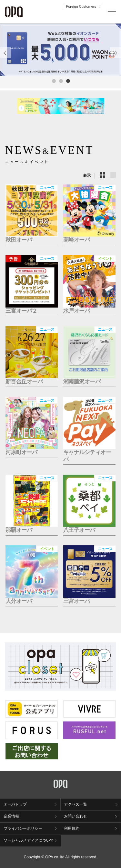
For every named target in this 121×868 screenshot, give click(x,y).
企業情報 (11, 816)
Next (116, 58)
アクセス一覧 (76, 804)
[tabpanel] (60, 50)
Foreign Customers (81, 6)
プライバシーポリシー (23, 828)
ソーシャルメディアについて (29, 840)
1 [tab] (54, 81)
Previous (5, 58)
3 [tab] (68, 81)
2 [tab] (61, 81)
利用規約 (72, 828)
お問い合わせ (76, 816)
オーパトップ (15, 804)
